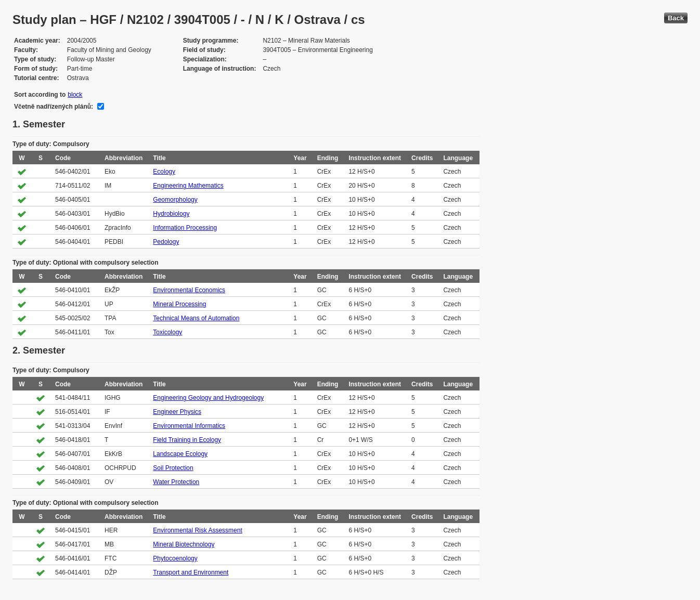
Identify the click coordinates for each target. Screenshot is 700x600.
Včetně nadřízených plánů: (54, 107)
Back (676, 18)
